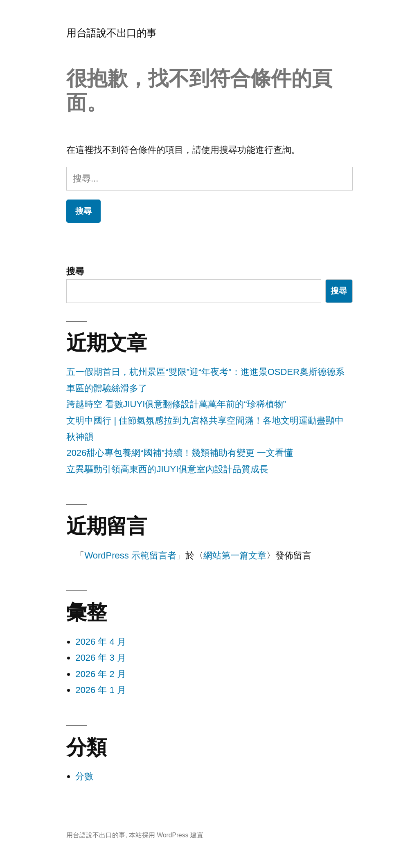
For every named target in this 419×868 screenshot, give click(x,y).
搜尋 (75, 271)
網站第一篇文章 (235, 555)
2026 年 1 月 (101, 690)
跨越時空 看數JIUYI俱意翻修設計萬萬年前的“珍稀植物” (176, 404)
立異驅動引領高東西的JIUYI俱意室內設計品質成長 (167, 469)
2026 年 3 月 (101, 658)
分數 (84, 776)
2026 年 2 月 (101, 674)
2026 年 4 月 (101, 642)
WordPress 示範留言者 (130, 555)
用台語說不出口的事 (112, 33)
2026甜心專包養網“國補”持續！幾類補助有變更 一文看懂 (180, 453)
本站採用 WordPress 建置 (166, 835)
